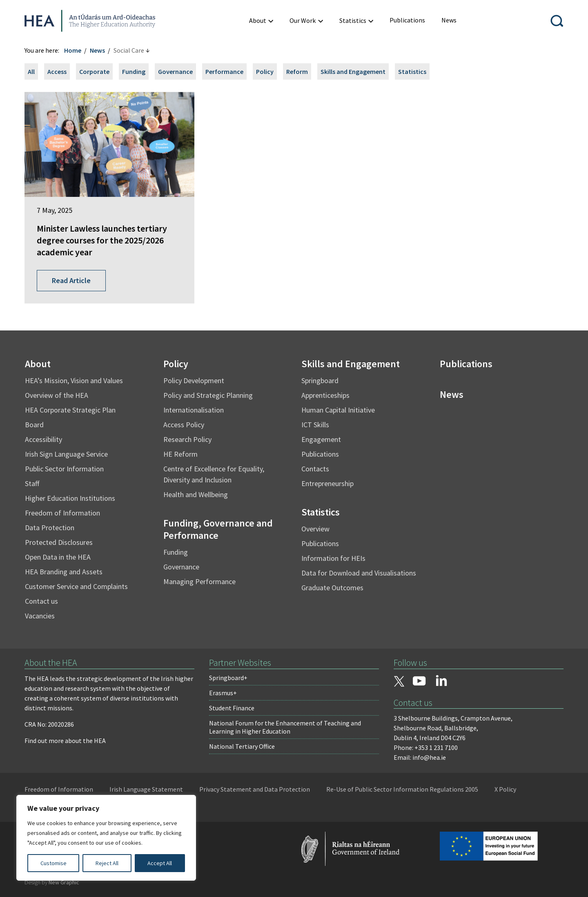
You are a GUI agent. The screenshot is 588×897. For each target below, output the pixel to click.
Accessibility (43, 439)
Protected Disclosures (59, 542)
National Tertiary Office (242, 746)
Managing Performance (199, 581)
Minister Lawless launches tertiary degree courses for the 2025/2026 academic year (102, 240)
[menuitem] (261, 21)
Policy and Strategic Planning (208, 395)
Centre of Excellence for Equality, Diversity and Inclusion (214, 474)
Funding (134, 71)
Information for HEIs (333, 558)
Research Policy (187, 439)
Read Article (71, 280)
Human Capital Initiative (338, 410)
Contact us (41, 601)
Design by (52, 882)
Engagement (321, 439)
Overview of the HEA (57, 395)
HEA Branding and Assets (64, 572)
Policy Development (194, 380)
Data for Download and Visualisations (359, 573)
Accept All (160, 863)
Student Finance (232, 708)
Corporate (94, 71)
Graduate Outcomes (332, 588)
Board (34, 425)
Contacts (315, 469)
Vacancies (40, 616)
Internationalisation (194, 410)
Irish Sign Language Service (66, 454)
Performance (224, 71)
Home (73, 50)
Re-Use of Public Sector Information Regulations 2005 (402, 789)
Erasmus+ (223, 693)
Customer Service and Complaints (76, 586)
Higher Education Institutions (70, 498)
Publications (320, 454)
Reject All (107, 863)
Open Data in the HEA (58, 557)
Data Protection (50, 528)
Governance (175, 71)
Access (57, 71)
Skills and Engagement (353, 71)
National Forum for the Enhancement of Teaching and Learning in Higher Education (285, 727)
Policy (265, 71)
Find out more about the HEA (65, 741)
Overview (315, 529)
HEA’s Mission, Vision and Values (74, 380)
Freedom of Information (62, 513)
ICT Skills (315, 425)
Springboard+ (228, 678)
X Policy (505, 789)
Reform (297, 71)
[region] (106, 838)
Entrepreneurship (327, 483)
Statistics (412, 71)
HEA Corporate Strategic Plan (70, 410)
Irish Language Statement (146, 789)
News (97, 50)
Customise (53, 863)
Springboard (320, 380)
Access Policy (184, 425)
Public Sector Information (64, 469)
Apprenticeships (325, 395)
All (31, 71)
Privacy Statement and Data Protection (255, 789)
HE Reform (180, 454)
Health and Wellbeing (196, 494)
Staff (32, 483)
